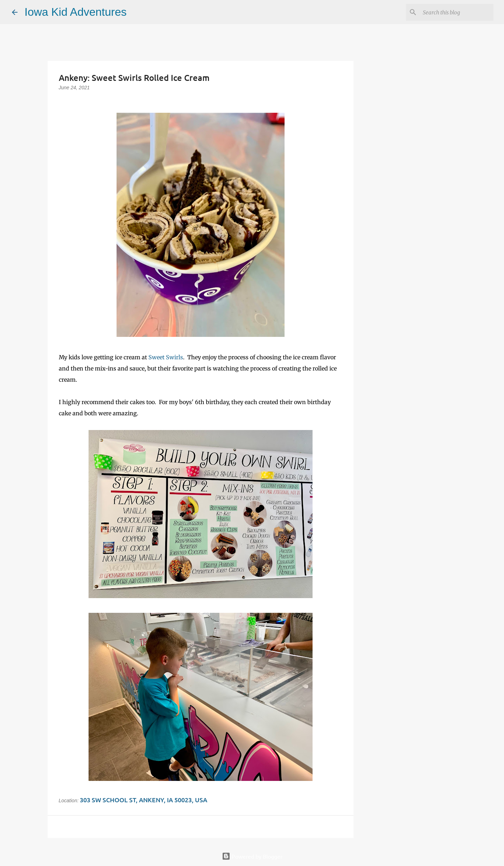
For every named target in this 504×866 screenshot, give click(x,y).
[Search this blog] (457, 12)
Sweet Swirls (166, 357)
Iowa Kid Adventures (76, 12)
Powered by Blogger (252, 856)
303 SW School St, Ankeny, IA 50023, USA (143, 800)
